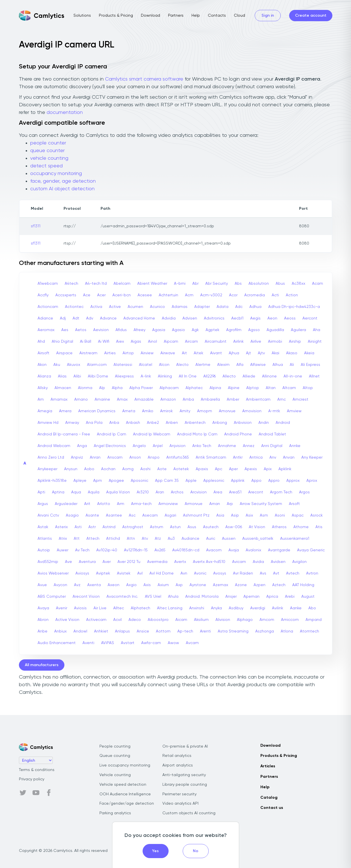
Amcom (267, 620)
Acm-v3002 (211, 295)
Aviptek (103, 573)
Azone (241, 585)
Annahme (227, 446)
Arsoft (294, 504)
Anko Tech (202, 446)
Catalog (269, 798)
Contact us (272, 808)
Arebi (290, 597)
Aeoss (290, 318)
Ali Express (310, 365)
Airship (295, 342)
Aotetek (181, 469)
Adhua (255, 307)
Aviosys (82, 573)
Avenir (62, 608)
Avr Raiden (243, 573)
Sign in (268, 16)
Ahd (41, 342)
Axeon (114, 585)
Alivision (223, 620)
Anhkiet (101, 631)
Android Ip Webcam (152, 434)
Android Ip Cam (112, 434)
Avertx (180, 562)
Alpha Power (141, 388)
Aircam (191, 342)
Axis (147, 585)
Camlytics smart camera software (144, 79)
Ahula (173, 597)
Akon (42, 365)
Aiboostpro (158, 620)
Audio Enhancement (57, 643)
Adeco (135, 620)
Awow (173, 643)
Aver (107, 562)
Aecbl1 (237, 318)
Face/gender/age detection (127, 804)
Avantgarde (279, 550)
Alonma (85, 388)
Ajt (248, 353)
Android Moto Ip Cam (197, 434)
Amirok (166, 411)
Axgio (131, 585)
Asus (192, 527)
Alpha (117, 388)
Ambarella (210, 400)
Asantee (114, 515)
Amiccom (290, 620)
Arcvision (199, 492)
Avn (184, 573)
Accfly (43, 295)
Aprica (272, 597)
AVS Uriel (153, 597)
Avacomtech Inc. (122, 597)
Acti (275, 295)
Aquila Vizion (118, 492)
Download (151, 16)
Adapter (202, 307)
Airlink (238, 342)
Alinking (165, 376)
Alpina (215, 388)
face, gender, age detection (63, 181)
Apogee (116, 481)
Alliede (249, 376)
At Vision (257, 527)
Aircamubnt (216, 342)
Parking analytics (115, 813)
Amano (81, 400)
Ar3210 (143, 492)
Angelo (139, 446)
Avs (263, 573)
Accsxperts (66, 295)
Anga (82, 446)
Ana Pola (94, 423)
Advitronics (214, 318)
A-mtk (274, 411)
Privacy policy (32, 779)
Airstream (88, 353)
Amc (282, 400)
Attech (93, 539)
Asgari (170, 515)
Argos (304, 492)
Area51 (235, 492)
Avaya (43, 608)
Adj (63, 318)
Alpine (234, 388)
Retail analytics (177, 756)
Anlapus (122, 631)
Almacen (63, 388)
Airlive (256, 342)
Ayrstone (198, 585)
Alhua (278, 365)
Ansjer (231, 597)
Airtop (128, 353)
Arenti (205, 631)
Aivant (216, 353)
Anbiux (60, 631)
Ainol (152, 342)
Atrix (63, 539)
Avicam (239, 562)
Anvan (289, 457)
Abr (195, 284)
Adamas (180, 307)
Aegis (255, 318)
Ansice (143, 631)
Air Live (100, 608)
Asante (92, 515)
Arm (121, 504)
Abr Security (217, 284)
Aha (317, 330)
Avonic (200, 573)
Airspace (64, 353)
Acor (233, 295)
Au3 (171, 539)
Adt (76, 318)
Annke (295, 446)
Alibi (77, 376)
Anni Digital (272, 446)
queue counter (47, 151)
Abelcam (122, 284)
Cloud (239, 16)
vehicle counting (49, 158)
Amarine (102, 400)
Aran (160, 492)
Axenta (94, 585)
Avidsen (278, 562)
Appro (274, 481)
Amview (294, 411)
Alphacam (169, 388)
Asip (235, 515)
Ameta (129, 411)
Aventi (88, 643)
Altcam (289, 388)
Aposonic (139, 481)
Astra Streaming (233, 631)
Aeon (272, 318)
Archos (177, 492)
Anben (172, 423)
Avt (276, 573)
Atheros (279, 527)
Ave (68, 562)
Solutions (82, 16)
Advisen (190, 318)
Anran (95, 457)
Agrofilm (234, 330)
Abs (238, 284)
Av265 (160, 550)
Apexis (251, 469)
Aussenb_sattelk (258, 539)
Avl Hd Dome (162, 573)
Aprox (312, 481)
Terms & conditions (37, 770)
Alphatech (140, 608)
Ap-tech (185, 631)
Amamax (59, 400)
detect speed (46, 166)
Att (77, 539)
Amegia (45, 411)
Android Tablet (272, 434)
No (196, 851)
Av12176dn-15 (136, 550)
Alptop (253, 388)
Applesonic (214, 481)
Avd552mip (48, 562)
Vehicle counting (115, 775)
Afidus (121, 330)
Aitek (199, 353)
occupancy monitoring (56, 174)
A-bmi (180, 284)
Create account (311, 16)
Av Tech (82, 550)
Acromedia (255, 295)
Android (283, 423)
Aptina (58, 492)
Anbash (133, 423)
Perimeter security (179, 794)
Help (196, 16)
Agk (195, 330)
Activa (96, 307)
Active (115, 307)
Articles (268, 766)
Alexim (223, 365)
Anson (135, 457)
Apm (98, 481)
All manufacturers (42, 665)
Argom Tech (281, 492)
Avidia (258, 562)
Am (41, 400)
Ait (184, 353)
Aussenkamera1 (295, 539)
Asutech (211, 527)
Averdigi (258, 608)
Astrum (157, 527)
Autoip (44, 550)
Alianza (44, 376)
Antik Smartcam (211, 457)
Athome (301, 527)
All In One (188, 376)
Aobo (89, 469)
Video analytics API (180, 804)
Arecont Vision (86, 597)
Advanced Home (139, 318)
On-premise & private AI (185, 746)
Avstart (128, 643)
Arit (87, 504)
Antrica (256, 457)
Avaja (234, 550)
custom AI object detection (62, 189)
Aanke (296, 608)
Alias (62, 376)
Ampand (314, 620)
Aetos (81, 330)
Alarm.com (97, 365)
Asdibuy (236, 608)
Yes (155, 851)
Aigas (136, 342)
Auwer (63, 550)
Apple (191, 481)
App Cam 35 (167, 481)
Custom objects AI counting (189, 813)
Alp (102, 388)
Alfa (240, 365)
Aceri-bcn (122, 295)
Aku (57, 365)
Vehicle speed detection (123, 785)
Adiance (45, 318)
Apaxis (202, 469)
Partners (176, 16)
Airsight (315, 342)
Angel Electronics (110, 446)
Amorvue (227, 411)
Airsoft (43, 353)
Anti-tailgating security (184, 775)
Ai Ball (86, 342)
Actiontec (74, 307)
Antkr (238, 457)
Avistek (124, 573)
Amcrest (300, 400)
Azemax (221, 585)
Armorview (168, 504)
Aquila (94, 492)
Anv (273, 457)
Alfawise (258, 365)
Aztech (279, 585)
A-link (146, 376)
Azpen (260, 585)
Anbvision (243, 423)
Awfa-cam (151, 643)
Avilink (278, 608)
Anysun (71, 469)
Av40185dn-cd (186, 550)
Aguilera (298, 330)
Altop (308, 388)
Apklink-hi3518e (52, 481)
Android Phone (238, 434)
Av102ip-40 (107, 550)
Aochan (108, 469)
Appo (256, 481)
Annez (249, 446)
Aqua (76, 492)
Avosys (220, 573)
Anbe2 (153, 423)
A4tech (71, 284)
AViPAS (108, 643)
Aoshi (145, 469)
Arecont (256, 492)
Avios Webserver (53, 573)
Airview (147, 353)
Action (292, 295)
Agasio (178, 330)
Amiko (148, 411)
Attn (131, 539)
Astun (175, 527)
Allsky (43, 388)
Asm (264, 515)
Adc (239, 307)
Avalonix (253, 550)
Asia (220, 515)
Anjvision (177, 446)
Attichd (113, 539)
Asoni (280, 515)
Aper (233, 469)
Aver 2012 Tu (129, 562)
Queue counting (115, 756)
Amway (72, 423)
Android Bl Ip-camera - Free (64, 434)
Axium (163, 585)
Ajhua (234, 353)
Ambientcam (258, 400)
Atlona (287, 631)
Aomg (128, 469)
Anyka (216, 608)
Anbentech (195, 423)
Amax (122, 400)
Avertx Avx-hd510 (209, 562)
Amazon (168, 400)
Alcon (164, 365)
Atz (158, 539)
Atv (145, 539)
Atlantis (45, 539)
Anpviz (77, 457)
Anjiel (158, 446)
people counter (48, 143)
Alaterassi (123, 365)
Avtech (293, 573)
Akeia (309, 353)
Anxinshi (197, 608)
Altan (271, 388)
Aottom (163, 631)
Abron (43, 620)
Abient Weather (152, 284)
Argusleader (66, 504)
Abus (280, 284)
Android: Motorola (202, 597)
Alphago (245, 620)
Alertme (203, 365)
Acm (189, 295)
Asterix (61, 527)
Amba (188, 400)
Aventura (87, 562)
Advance (108, 318)
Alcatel (146, 365)
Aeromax (46, 330)
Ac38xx (298, 284)
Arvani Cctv (48, 515)
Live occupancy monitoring (125, 765)
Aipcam (171, 342)
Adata (223, 307)
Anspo (154, 457)
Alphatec (194, 388)
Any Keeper (312, 457)
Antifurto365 (178, 457)
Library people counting (185, 785)
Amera (65, 411)
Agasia (159, 330)
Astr (92, 527)
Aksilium (201, 620)
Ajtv (261, 353)
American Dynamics (97, 411)
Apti (41, 492)
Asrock (317, 515)
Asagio (72, 515)
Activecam (96, 620)
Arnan (215, 504)
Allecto (229, 376)
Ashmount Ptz (196, 515)
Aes (65, 330)
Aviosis (80, 608)
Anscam (115, 457)
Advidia (169, 318)
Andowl (80, 631)
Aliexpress (124, 376)
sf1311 (36, 226)
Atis (319, 527)
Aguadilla (275, 330)
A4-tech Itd (96, 284)
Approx (293, 481)
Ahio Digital (62, 342)
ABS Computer (52, 597)
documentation (65, 113)
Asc (132, 515)
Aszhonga (265, 631)
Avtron (312, 573)
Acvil (117, 620)
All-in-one (293, 376)
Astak (43, 527)
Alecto (182, 365)
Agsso (254, 330)
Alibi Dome (98, 376)
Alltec (119, 608)
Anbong (220, 423)
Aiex (120, 342)
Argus (43, 504)
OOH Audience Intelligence (125, 794)
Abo (312, 608)
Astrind (109, 527)
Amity (185, 411)
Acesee (145, 295)
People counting (115, 746)
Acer (101, 295)
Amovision (252, 411)
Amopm (205, 411)
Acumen (135, 307)
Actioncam (48, 307)
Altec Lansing (170, 608)
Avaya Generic (311, 550)
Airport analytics (178, 765)
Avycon (60, 585)
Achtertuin (168, 295)
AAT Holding (303, 585)
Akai (275, 353)
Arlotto (104, 504)
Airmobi (275, 342)
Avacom (214, 550)
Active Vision (67, 620)
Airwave (168, 353)
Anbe (42, 631)
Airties (110, 353)
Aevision (101, 330)
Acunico (157, 307)
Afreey (139, 330)
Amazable (144, 400)
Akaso (292, 353)
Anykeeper (47, 469)
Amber (233, 400)
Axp (179, 585)
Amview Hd (48, 423)
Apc (219, 469)
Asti (78, 527)
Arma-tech (141, 504)
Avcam (192, 643)
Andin (264, 423)
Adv (90, 318)
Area (218, 492)
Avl (140, 573)
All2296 (210, 376)
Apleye (80, 481)
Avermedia (157, 562)
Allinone (269, 376)
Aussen (229, 539)
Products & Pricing (116, 16)
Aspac (298, 515)
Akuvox (74, 365)
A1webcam (48, 284)
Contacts (217, 16)
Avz (77, 585)
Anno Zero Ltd (51, 457)
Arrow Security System (261, 504)
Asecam (150, 515)
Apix (268, 469)
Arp (230, 504)
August (308, 597)
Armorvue (194, 504)
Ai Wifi (104, 342)
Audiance (190, 539)
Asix (249, 515)
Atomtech (309, 631)
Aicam (181, 620)
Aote (162, 469)
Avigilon (299, 562)
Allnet (314, 376)
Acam (318, 284)
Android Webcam (54, 446)
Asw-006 (234, 527)
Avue (42, 585)
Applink (238, 481)
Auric (211, 539)
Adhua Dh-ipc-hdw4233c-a (294, 307)
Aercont (310, 318)
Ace (87, 295)
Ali (292, 365)
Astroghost (133, 527)
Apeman (251, 597)
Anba (114, 423)
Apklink (285, 469)
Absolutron (259, 284)
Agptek (212, 330)
